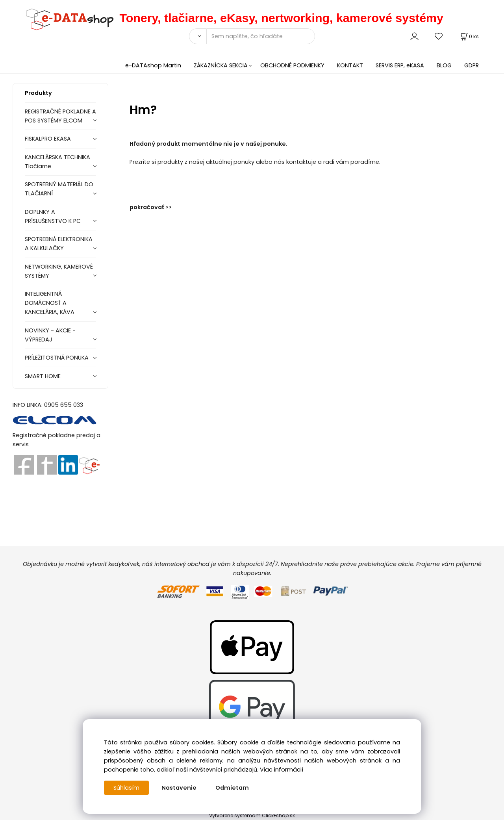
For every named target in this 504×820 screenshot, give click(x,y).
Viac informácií (282, 770)
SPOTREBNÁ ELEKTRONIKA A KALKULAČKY (59, 244)
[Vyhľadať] (198, 36)
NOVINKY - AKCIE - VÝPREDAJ (50, 335)
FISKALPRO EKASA (48, 139)
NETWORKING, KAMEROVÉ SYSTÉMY (59, 271)
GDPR (472, 65)
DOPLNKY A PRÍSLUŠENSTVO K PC (53, 216)
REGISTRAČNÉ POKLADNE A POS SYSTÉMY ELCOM (60, 116)
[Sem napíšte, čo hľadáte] (261, 36)
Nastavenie (179, 788)
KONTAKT (350, 65)
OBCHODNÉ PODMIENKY (292, 65)
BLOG (444, 65)
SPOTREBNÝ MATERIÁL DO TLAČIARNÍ (59, 189)
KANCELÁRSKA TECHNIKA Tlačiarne (57, 162)
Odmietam (232, 788)
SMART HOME (43, 376)
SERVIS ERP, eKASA (400, 65)
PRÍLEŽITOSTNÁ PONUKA (57, 358)
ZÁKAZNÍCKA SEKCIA (221, 65)
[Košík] (469, 36)
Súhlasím (126, 788)
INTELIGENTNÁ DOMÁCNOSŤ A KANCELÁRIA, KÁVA (50, 303)
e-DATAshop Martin (153, 65)
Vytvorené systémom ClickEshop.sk (252, 815)
